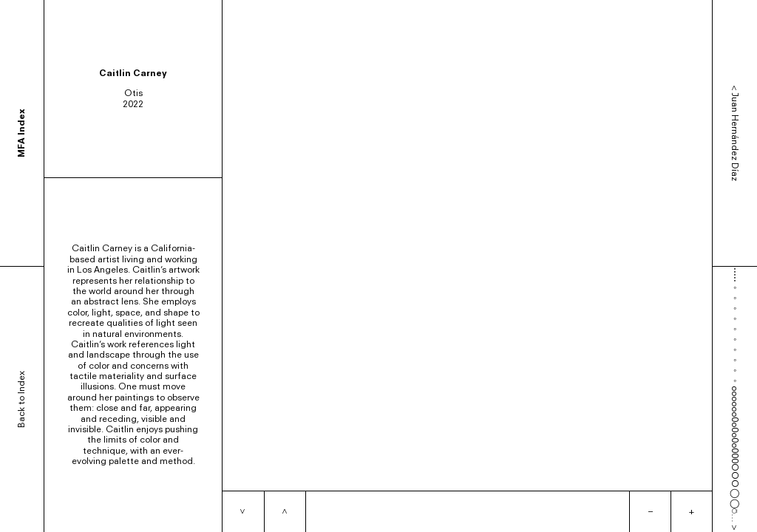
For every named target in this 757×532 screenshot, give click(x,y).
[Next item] (243, 512)
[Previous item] (285, 512)
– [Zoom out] (651, 511)
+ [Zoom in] (692, 511)
